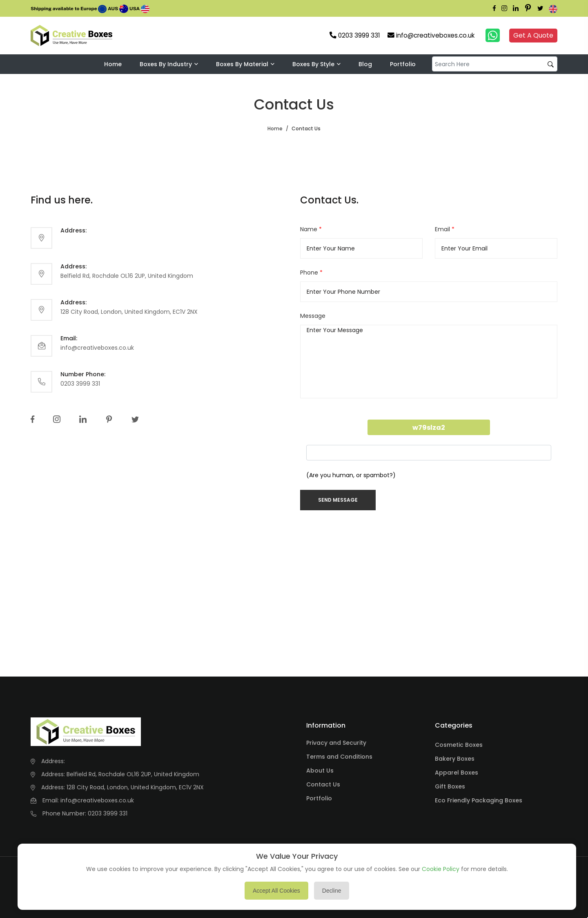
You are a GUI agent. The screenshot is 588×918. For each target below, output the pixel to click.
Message (313, 316)
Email (445, 229)
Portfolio (403, 64)
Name (311, 229)
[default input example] (495, 64)
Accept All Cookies (276, 891)
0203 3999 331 (80, 384)
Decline (332, 891)
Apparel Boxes (457, 773)
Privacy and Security (336, 743)
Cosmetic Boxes (459, 745)
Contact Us (323, 784)
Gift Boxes (450, 786)
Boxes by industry (166, 64)
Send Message (338, 500)
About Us (320, 771)
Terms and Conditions (339, 757)
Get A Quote (533, 35)
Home (113, 64)
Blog (365, 64)
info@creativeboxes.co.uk (97, 348)
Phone (311, 272)
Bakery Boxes (455, 759)
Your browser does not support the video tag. (129, 36)
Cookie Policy (441, 869)
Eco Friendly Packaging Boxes (479, 800)
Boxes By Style (313, 64)
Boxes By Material (242, 64)
